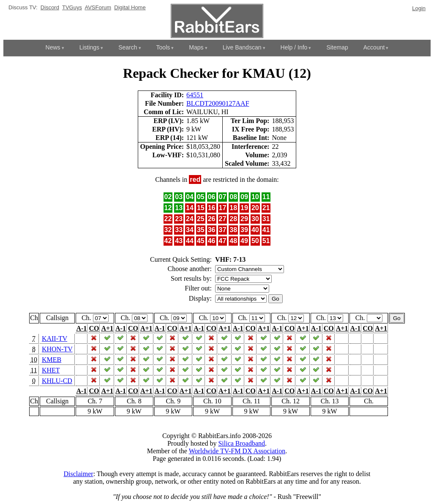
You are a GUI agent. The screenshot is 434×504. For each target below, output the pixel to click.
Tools (163, 47)
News (53, 47)
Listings (89, 47)
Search (128, 47)
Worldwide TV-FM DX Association (237, 451)
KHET (51, 370)
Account (374, 47)
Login (419, 8)
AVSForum (98, 7)
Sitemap (337, 47)
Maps (196, 47)
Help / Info (294, 47)
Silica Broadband (242, 443)
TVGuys (72, 7)
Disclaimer (78, 474)
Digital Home (130, 7)
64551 (195, 95)
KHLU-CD (57, 381)
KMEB (52, 360)
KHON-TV (57, 349)
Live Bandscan (242, 47)
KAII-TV (55, 338)
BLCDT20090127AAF (218, 103)
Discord (50, 7)
